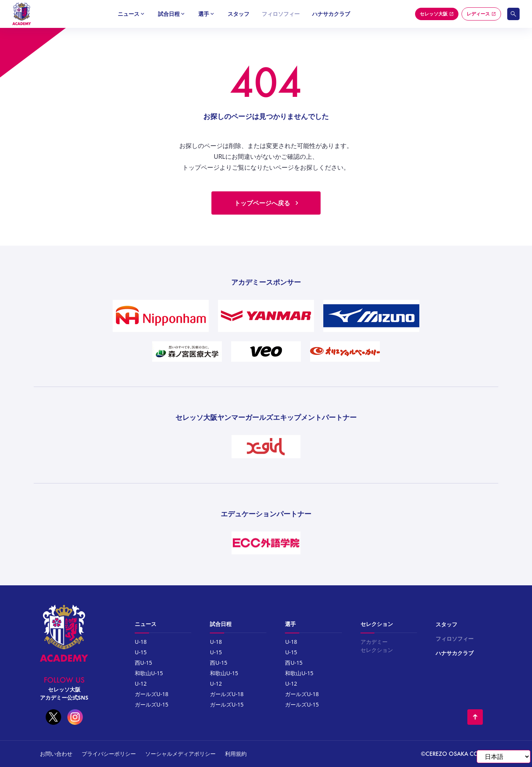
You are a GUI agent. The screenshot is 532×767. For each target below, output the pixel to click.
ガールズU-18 (152, 694)
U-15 (141, 652)
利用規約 (236, 754)
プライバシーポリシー (109, 754)
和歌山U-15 (149, 673)
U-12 (141, 684)
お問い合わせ (56, 754)
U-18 (141, 642)
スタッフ (239, 14)
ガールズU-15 (152, 704)
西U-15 (143, 663)
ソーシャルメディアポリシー (180, 754)
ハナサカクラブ (331, 14)
